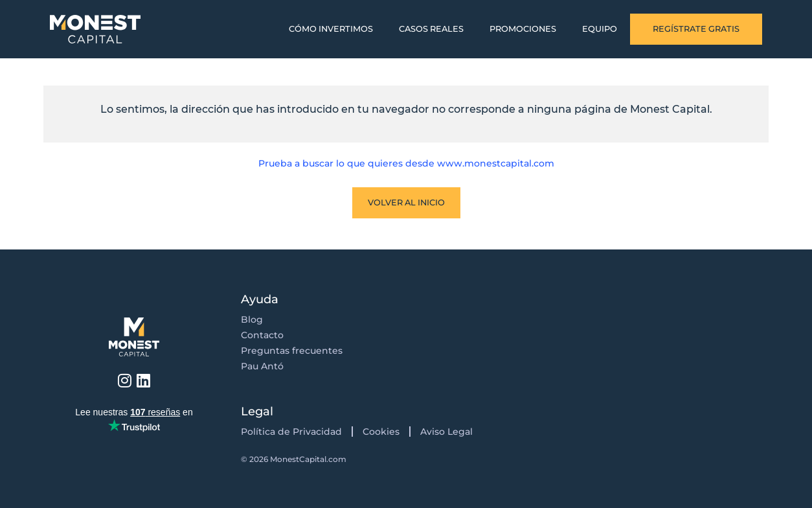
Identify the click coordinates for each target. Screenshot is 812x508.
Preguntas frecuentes (292, 351)
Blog (252, 319)
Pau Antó (262, 366)
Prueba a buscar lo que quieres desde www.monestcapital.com (406, 163)
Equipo (600, 29)
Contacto (262, 335)
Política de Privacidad (291, 432)
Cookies (381, 432)
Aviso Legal (446, 432)
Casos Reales (431, 29)
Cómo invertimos (331, 29)
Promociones (523, 29)
